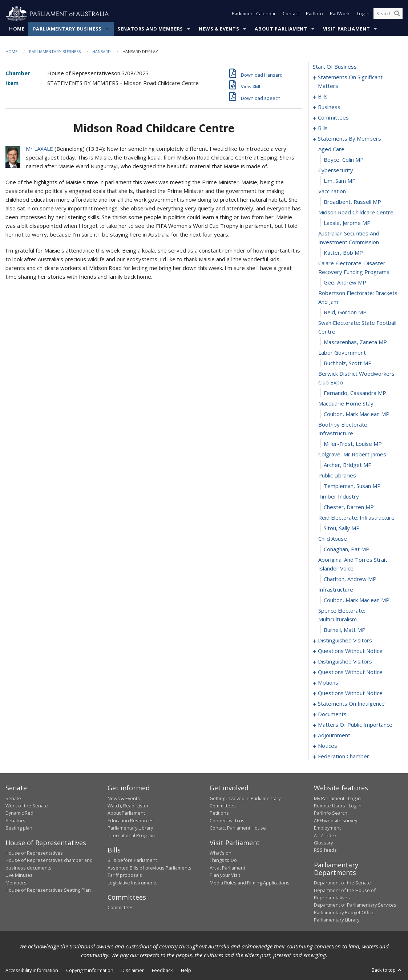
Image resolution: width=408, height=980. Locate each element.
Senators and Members (150, 29)
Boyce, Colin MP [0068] (344, 160)
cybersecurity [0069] (336, 170)
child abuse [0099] (333, 539)
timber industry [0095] (339, 497)
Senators (15, 820)
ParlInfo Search (331, 813)
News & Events (219, 29)
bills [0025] (323, 128)
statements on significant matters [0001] (350, 82)
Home (17, 29)
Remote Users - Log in (338, 806)
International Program (131, 835)
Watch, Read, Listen (129, 806)
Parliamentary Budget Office (344, 912)
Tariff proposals (125, 875)
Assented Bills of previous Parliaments (150, 868)
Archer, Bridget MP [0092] (348, 465)
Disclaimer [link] (133, 970)
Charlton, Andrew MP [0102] (350, 579)
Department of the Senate (342, 883)
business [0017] (329, 107)
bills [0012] (323, 97)
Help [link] (186, 970)
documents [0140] (332, 714)
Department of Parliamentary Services (355, 905)
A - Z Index (325, 835)
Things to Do (223, 860)
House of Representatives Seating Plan (48, 890)
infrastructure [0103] (336, 590)
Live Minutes (19, 875)
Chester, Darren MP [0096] (349, 507)
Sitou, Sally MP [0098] (342, 528)
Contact (291, 14)
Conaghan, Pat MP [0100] (347, 549)
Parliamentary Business (67, 29)
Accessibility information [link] (32, 970)
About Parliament (281, 29)
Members (16, 883)
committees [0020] (333, 118)
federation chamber (344, 757)
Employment (327, 828)
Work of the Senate (27, 806)
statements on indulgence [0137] (351, 704)
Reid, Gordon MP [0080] (345, 312)
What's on (221, 853)
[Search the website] (388, 14)
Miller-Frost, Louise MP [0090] (353, 444)
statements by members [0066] (350, 139)
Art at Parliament (227, 868)
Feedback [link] (162, 970)
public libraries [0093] (337, 476)
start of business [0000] (335, 67)
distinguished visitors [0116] (345, 662)
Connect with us (227, 820)
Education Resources (131, 820)
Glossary (323, 843)
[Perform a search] (397, 14)
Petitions (219, 813)
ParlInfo (314, 14)
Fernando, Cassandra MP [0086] (355, 393)
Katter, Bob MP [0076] (343, 253)
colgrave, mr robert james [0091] (352, 455)
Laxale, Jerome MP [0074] (347, 223)
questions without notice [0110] (350, 651)
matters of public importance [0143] (355, 725)
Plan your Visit (225, 875)
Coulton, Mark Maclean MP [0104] (357, 600)
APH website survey (336, 820)
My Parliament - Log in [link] (337, 798)
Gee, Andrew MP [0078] (345, 283)
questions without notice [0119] (350, 672)
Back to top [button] (387, 970)
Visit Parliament (346, 29)
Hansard (102, 51)
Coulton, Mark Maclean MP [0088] (357, 414)
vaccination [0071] (332, 191)
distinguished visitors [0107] (345, 641)
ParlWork (340, 14)
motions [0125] (328, 683)
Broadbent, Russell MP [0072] (352, 202)
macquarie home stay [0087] (346, 404)
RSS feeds (325, 850)
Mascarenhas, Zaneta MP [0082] (355, 342)
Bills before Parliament (132, 860)
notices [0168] (328, 746)
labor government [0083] (342, 353)
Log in (363, 14)
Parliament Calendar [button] (254, 14)
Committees (121, 908)
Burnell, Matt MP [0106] (345, 630)
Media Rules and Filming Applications (250, 883)
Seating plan (19, 828)
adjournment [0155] (334, 735)
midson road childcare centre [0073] (356, 213)
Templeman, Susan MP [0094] (352, 486)
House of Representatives (34, 853)
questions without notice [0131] (350, 693)
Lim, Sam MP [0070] (340, 181)
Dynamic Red (19, 813)
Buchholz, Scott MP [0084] (348, 363)
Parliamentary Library (130, 828)
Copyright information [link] (90, 970)
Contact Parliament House (238, 828)
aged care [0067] (331, 149)
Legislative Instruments (133, 883)
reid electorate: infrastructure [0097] (356, 518)
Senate (13, 798)
